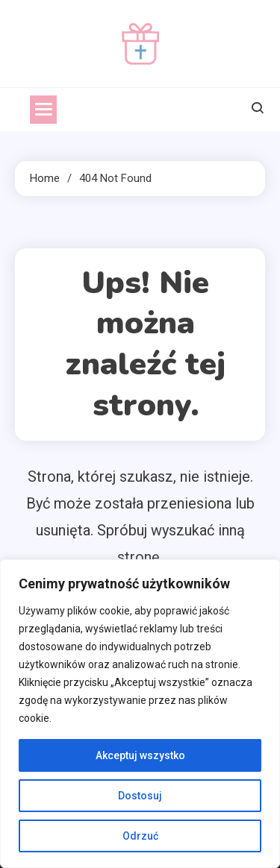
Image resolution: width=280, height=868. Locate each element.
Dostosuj (140, 796)
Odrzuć (140, 836)
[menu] (43, 110)
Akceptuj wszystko (140, 755)
